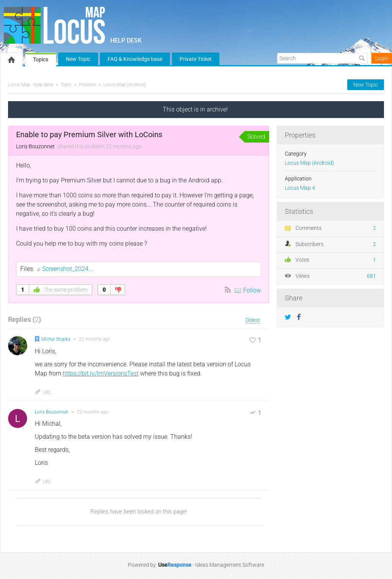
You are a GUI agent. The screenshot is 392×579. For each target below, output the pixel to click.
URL (43, 392)
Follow (252, 290)
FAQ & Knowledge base (135, 59)
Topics (41, 59)
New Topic (78, 59)
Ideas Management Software (230, 565)
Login (382, 58)
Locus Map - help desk (31, 85)
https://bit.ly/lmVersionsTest (101, 373)
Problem (87, 85)
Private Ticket (196, 59)
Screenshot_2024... (68, 269)
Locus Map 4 (300, 188)
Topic (66, 85)
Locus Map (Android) (125, 85)
